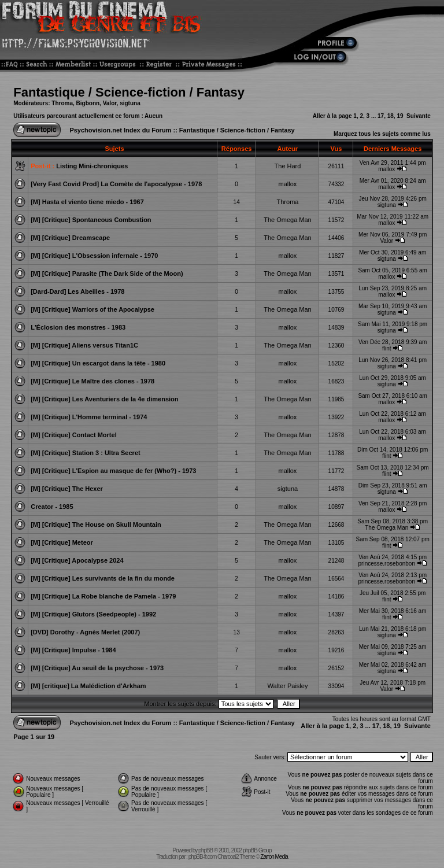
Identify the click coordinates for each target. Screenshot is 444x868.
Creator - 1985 (52, 507)
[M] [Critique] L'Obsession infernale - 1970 (94, 256)
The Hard (288, 166)
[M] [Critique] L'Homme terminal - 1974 (89, 417)
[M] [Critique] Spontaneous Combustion (91, 220)
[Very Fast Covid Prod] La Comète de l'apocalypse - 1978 (116, 184)
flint (387, 348)
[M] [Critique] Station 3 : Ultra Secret (85, 453)
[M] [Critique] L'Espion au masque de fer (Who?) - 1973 (113, 471)
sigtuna (130, 103)
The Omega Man (288, 220)
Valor (110, 103)
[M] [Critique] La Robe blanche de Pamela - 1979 (103, 596)
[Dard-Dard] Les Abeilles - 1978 (77, 291)
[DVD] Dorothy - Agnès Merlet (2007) (85, 632)
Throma (62, 103)
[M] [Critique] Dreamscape (70, 238)
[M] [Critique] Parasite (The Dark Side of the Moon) (107, 274)
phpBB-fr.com (203, 857)
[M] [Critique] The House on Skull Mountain (96, 525)
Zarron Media (274, 857)
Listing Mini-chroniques (92, 166)
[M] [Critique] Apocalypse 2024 (77, 560)
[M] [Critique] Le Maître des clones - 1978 (92, 381)
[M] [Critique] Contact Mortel (73, 435)
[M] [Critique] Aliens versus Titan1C (84, 345)
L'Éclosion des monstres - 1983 (78, 327)
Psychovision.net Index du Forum (120, 130)
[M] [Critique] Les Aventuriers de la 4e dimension (104, 399)
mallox (386, 169)
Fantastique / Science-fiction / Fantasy (129, 92)
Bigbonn (88, 103)
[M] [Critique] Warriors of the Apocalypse (92, 309)
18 (391, 116)
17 (381, 116)
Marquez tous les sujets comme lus (382, 134)
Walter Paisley (288, 686)
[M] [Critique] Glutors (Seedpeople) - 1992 (93, 614)
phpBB (206, 850)
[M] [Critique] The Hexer (67, 489)
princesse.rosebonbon (387, 564)
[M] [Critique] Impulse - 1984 (73, 650)
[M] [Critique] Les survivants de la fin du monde (103, 578)
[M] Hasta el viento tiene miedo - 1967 (87, 202)
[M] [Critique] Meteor (62, 542)
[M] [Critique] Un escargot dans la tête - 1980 (98, 363)
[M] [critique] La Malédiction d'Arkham (88, 686)
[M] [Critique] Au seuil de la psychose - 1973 (97, 668)
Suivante (419, 116)
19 (400, 116)
